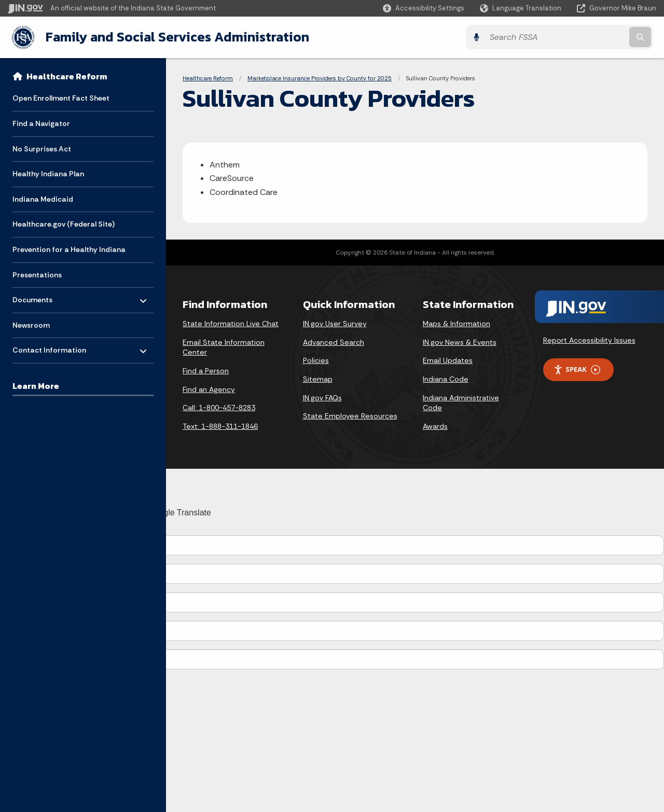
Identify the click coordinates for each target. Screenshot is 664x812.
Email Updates (448, 360)
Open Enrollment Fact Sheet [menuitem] (61, 97)
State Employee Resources (350, 415)
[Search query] (577, 37)
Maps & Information (457, 323)
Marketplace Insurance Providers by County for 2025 (320, 78)
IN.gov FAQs (322, 397)
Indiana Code (446, 379)
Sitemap (318, 379)
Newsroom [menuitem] (31, 325)
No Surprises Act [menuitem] (42, 148)
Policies (316, 360)
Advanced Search (334, 342)
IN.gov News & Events (460, 342)
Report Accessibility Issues (589, 340)
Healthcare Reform (67, 76)
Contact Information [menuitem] (49, 347)
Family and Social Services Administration (174, 37)
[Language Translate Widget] (522, 8)
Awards (435, 426)
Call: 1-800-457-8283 (219, 407)
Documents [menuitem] (43, 297)
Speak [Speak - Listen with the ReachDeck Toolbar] (577, 369)
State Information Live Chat (231, 323)
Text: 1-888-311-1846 (220, 426)
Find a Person (206, 370)
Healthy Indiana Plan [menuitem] (48, 173)
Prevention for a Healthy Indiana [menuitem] (69, 249)
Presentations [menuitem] (37, 274)
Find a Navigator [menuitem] (41, 123)
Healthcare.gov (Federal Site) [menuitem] (64, 223)
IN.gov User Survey (335, 323)
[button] (424, 8)
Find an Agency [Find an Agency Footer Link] (209, 389)
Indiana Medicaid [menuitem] (43, 199)
